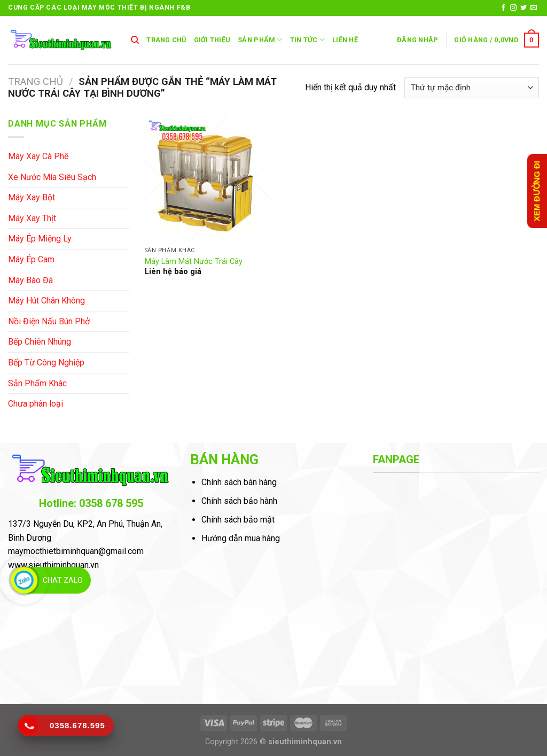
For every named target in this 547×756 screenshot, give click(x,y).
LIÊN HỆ (345, 40)
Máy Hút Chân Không (46, 301)
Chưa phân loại (36, 404)
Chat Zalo (63, 580)
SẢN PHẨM (260, 40)
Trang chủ (36, 81)
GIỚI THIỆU (212, 40)
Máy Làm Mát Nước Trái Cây (194, 262)
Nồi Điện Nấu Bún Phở (49, 321)
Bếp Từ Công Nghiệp (46, 363)
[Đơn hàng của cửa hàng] (472, 88)
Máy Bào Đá (30, 280)
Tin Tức (307, 40)
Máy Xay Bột (32, 197)
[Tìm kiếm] (135, 40)
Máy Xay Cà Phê (38, 156)
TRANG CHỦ (166, 40)
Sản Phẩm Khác (37, 383)
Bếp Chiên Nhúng (40, 342)
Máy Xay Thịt (32, 218)
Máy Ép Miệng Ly (40, 239)
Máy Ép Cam (31, 259)
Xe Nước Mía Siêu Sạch (52, 177)
